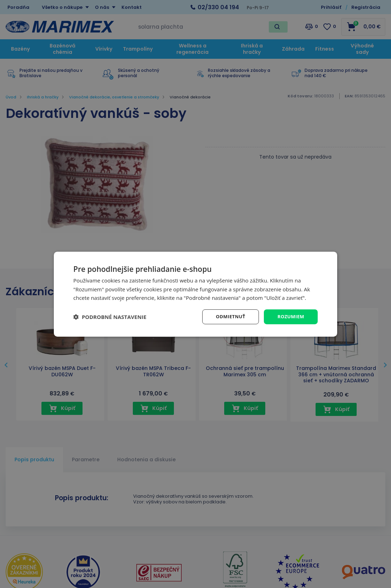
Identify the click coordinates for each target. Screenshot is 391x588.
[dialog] (195, 294)
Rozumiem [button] (290, 316)
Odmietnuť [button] (228, 316)
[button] (110, 317)
